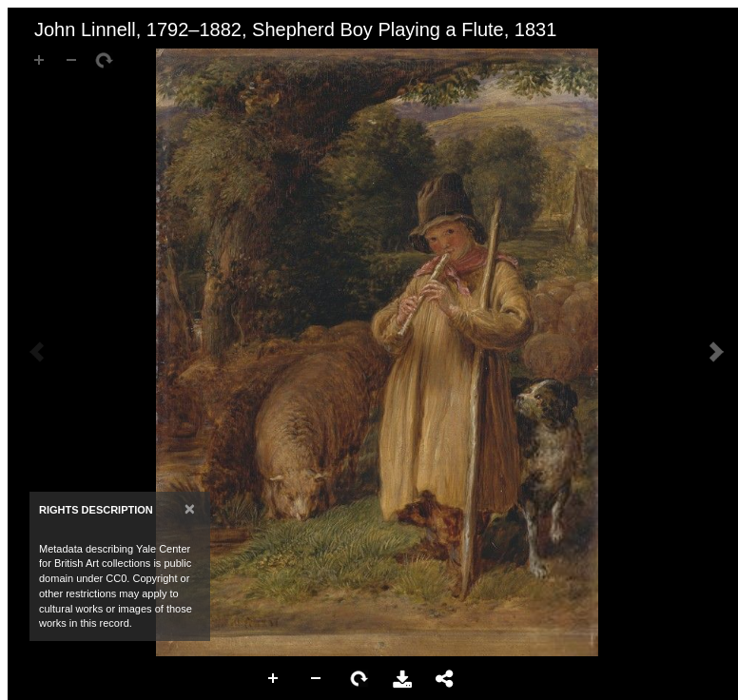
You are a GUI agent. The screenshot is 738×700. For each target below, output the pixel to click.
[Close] (190, 508)
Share (445, 679)
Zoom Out (317, 679)
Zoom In (274, 679)
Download (402, 679)
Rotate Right (359, 679)
